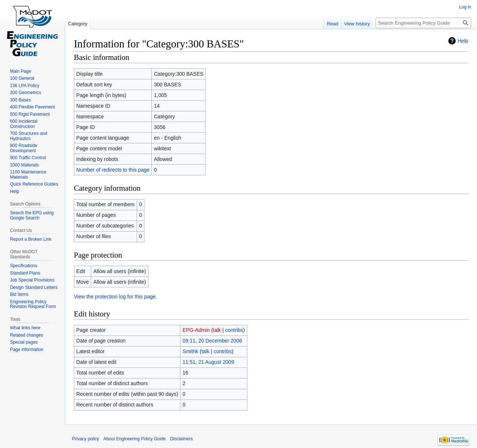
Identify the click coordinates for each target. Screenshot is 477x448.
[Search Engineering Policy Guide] (423, 23)
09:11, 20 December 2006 (212, 341)
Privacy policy (85, 439)
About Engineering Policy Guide (134, 439)
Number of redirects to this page (113, 170)
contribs (234, 330)
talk (217, 330)
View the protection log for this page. (115, 297)
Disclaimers (182, 439)
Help (463, 41)
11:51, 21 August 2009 (208, 362)
